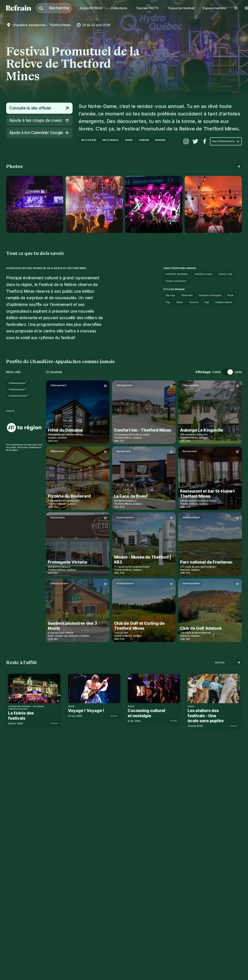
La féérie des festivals (22, 716)
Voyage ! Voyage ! (88, 711)
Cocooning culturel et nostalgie (149, 713)
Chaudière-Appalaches (29, 25)
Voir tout (220, 662)
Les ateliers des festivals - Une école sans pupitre (210, 716)
